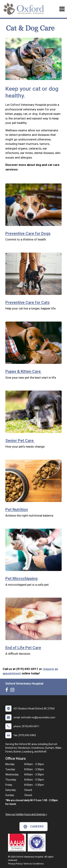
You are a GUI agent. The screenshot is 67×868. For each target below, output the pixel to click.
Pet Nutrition (17, 510)
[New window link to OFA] (38, 843)
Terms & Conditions (33, 864)
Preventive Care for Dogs (28, 233)
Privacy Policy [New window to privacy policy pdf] (15, 864)
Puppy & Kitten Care (23, 371)
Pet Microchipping (21, 579)
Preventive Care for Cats (28, 302)
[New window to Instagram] (13, 691)
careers (33, 827)
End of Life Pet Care (23, 648)
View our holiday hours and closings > (26, 814)
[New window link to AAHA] (18, 843)
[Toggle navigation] (62, 9)
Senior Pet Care (20, 441)
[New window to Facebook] (8, 691)
